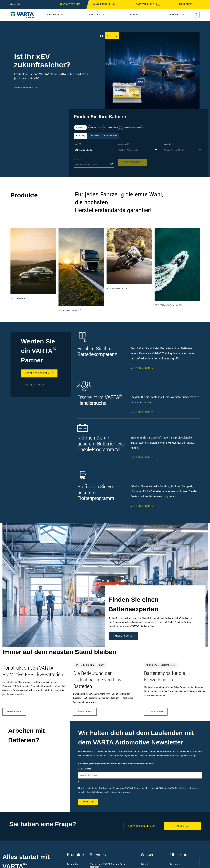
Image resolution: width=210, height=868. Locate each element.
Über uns (174, 15)
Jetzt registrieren (37, 373)
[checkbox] (140, 790)
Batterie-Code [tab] (110, 136)
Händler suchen (123, 636)
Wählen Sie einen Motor (86, 165)
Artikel (144, 864)
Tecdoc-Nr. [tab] (95, 136)
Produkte (53, 15)
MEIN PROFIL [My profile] (189, 4)
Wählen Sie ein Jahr (84, 150)
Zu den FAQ (183, 826)
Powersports (113, 127)
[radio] (140, 790)
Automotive (81, 127)
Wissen (134, 15)
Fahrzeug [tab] (81, 136)
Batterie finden (133, 162)
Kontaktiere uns (70, 4)
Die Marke (176, 864)
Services (94, 15)
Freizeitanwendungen (132, 127)
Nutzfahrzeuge (96, 127)
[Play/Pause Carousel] (102, 36)
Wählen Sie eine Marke (130, 150)
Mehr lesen (14, 712)
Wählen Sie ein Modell (174, 150)
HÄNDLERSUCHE (105, 4)
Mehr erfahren (24, 88)
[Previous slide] (109, 36)
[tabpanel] (139, 155)
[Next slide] (116, 36)
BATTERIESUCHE (148, 4)
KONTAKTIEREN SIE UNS (141, 826)
